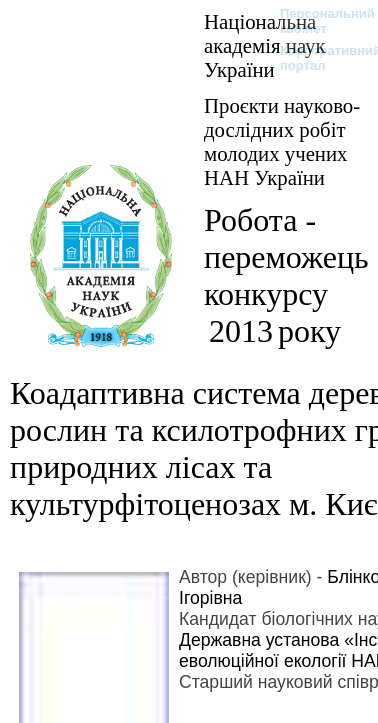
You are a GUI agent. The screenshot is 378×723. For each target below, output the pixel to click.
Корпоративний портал (317, 58)
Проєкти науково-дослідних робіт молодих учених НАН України (282, 141)
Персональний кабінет (317, 21)
